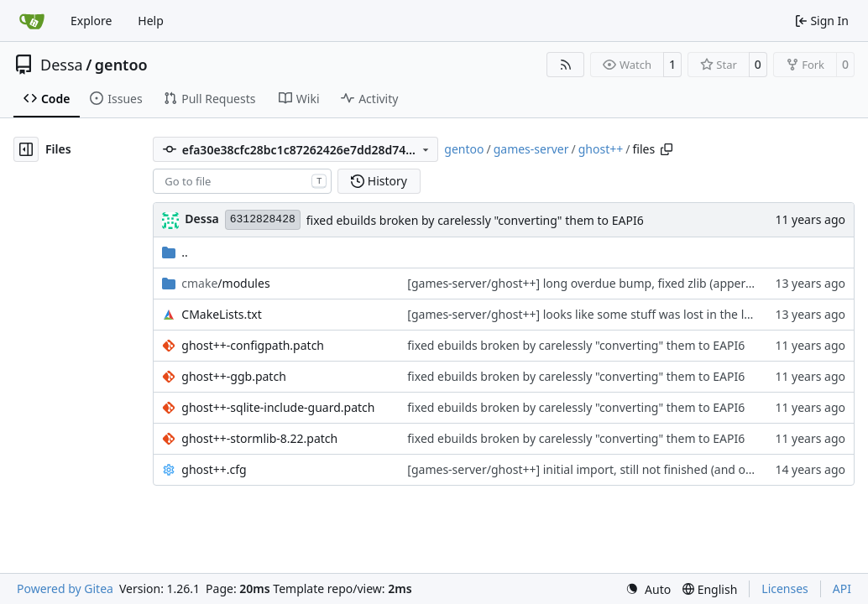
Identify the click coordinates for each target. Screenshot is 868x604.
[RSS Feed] (566, 65)
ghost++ (601, 149)
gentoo (121, 65)
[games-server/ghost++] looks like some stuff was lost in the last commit (606, 314)
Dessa (62, 65)
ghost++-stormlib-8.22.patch (259, 438)
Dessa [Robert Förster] (201, 219)
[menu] (648, 589)
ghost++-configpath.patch (253, 345)
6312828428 (263, 219)
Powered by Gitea (65, 588)
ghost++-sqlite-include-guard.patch (278, 407)
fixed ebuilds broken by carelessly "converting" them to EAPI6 (475, 220)
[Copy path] (667, 149)
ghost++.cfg (214, 469)
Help (151, 21)
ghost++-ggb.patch (234, 376)
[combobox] (242, 181)
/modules (225, 283)
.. (175, 252)
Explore (91, 21)
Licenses (785, 588)
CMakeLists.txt (221, 314)
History (379, 181)
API (842, 588)
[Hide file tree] (26, 149)
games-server (531, 149)
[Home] (32, 21)
